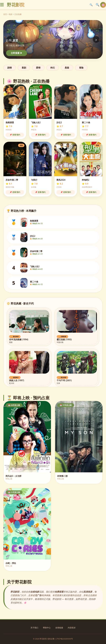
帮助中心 (47, 628)
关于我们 (34, 628)
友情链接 (59, 628)
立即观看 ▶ (17, 53)
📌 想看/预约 (15, 135)
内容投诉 (72, 628)
